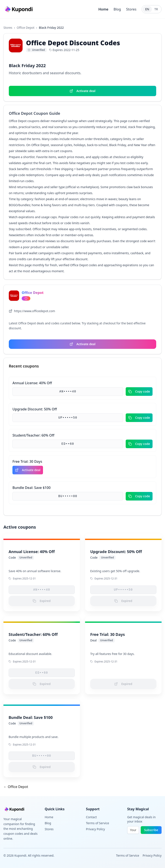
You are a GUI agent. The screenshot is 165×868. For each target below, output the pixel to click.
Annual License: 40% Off (32, 383)
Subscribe (151, 830)
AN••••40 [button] (68, 392)
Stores (131, 9)
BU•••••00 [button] (68, 496)
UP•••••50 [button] (68, 418)
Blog (117, 9)
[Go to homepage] (19, 9)
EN (147, 9)
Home (103, 9)
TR (156, 9)
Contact (91, 817)
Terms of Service (98, 823)
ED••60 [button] (68, 444)
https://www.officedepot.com (32, 311)
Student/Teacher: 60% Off (33, 435)
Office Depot (26, 28)
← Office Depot (16, 787)
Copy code (139, 391)
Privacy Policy (95, 829)
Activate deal (83, 91)
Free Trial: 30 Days (27, 461)
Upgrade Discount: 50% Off (35, 409)
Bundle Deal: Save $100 (31, 488)
